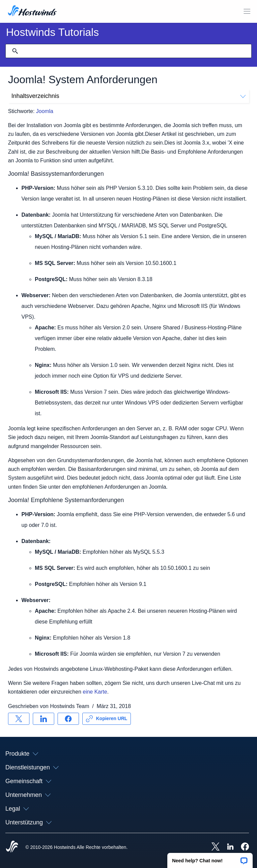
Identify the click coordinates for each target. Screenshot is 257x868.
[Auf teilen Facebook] (68, 719)
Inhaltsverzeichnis (128, 96)
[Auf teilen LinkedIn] (44, 719)
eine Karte (95, 692)
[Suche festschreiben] (15, 51)
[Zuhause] (32, 11)
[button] (210, 858)
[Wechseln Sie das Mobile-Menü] (247, 11)
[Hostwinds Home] (12, 847)
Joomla (45, 111)
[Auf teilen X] (19, 719)
